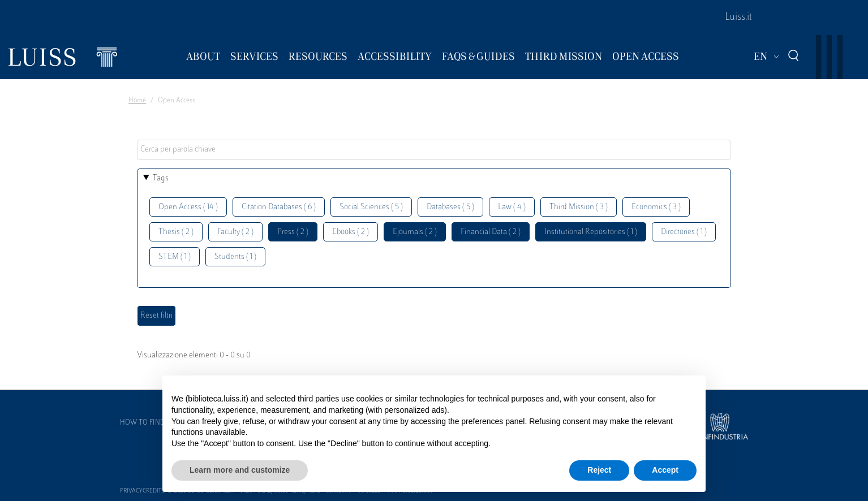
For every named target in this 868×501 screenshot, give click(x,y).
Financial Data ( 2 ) (491, 232)
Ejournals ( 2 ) (415, 232)
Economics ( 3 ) (656, 207)
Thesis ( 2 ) (176, 232)
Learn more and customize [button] (240, 470)
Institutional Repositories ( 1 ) (591, 232)
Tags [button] (161, 178)
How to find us (148, 423)
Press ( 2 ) (293, 232)
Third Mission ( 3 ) (579, 207)
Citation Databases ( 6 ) (279, 207)
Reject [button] (599, 470)
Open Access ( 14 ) (188, 207)
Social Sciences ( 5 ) (371, 207)
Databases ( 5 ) (450, 207)
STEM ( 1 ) (175, 257)
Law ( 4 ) (512, 207)
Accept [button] (665, 470)
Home (137, 101)
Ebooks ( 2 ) (351, 232)
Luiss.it (738, 18)
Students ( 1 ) (235, 257)
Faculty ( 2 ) (235, 232)
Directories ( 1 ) (684, 232)
